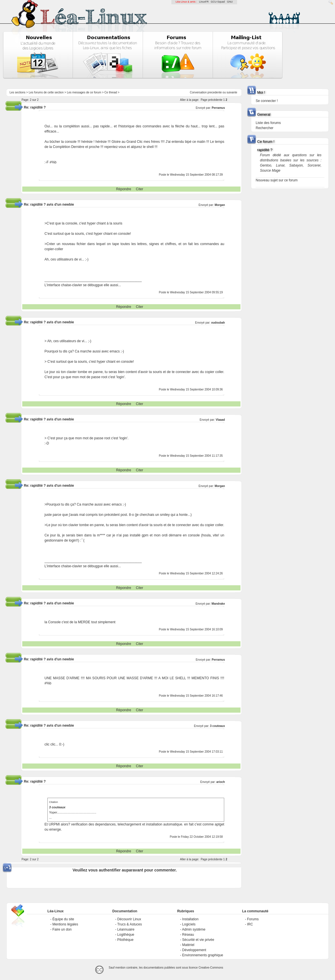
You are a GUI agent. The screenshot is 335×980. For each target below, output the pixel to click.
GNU (230, 2)
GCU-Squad (218, 2)
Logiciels (189, 924)
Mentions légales (65, 924)
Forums (253, 919)
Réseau (188, 935)
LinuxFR (204, 2)
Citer (140, 189)
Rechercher (264, 128)
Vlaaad (220, 420)
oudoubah (218, 323)
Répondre (124, 189)
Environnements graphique (203, 955)
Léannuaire (126, 929)
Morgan (220, 205)
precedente (215, 92)
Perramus (218, 108)
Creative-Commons (211, 968)
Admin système (194, 929)
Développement (194, 950)
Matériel (188, 945)
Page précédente (212, 100)
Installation (190, 919)
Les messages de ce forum (84, 92)
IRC (250, 924)
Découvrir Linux (129, 919)
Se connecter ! (267, 101)
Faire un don (62, 929)
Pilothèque (126, 940)
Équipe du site (63, 919)
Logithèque (126, 935)
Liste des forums (268, 123)
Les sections (17, 92)
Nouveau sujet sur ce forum (277, 180)
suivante (232, 92)
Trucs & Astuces (129, 924)
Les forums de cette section (46, 92)
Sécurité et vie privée (198, 940)
